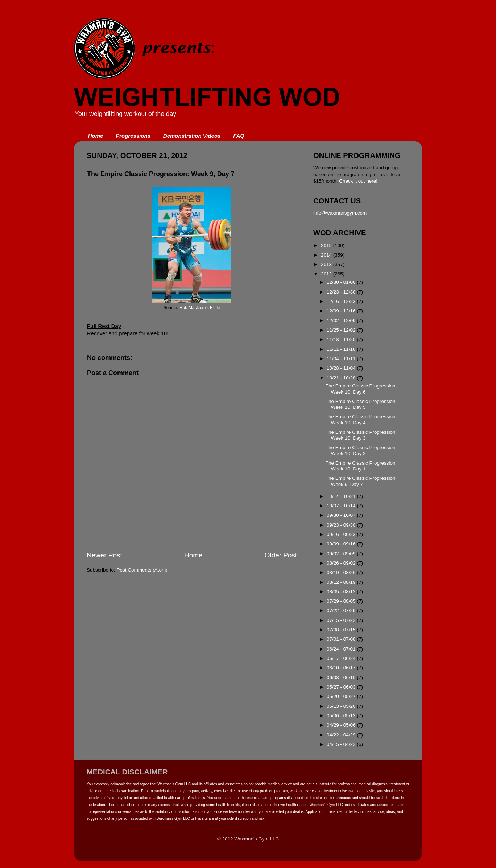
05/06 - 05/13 (342, 716)
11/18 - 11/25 (342, 339)
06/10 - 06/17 (342, 668)
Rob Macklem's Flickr (200, 308)
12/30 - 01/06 (342, 282)
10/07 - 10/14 (342, 506)
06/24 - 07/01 (342, 649)
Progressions (133, 136)
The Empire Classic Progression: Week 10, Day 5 (361, 404)
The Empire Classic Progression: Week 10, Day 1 (361, 466)
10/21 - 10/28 (342, 378)
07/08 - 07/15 (342, 630)
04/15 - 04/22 (342, 744)
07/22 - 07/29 (342, 610)
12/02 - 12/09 (342, 321)
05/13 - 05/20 (342, 706)
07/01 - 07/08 (342, 639)
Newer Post (104, 555)
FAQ (239, 136)
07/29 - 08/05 (342, 601)
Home (96, 136)
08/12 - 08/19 (342, 582)
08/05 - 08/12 (342, 592)
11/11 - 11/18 (342, 349)
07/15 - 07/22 (342, 620)
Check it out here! (358, 181)
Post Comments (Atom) (142, 570)
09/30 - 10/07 (342, 515)
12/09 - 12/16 (342, 311)
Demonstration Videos (192, 136)
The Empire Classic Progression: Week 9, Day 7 (361, 481)
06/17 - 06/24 (342, 658)
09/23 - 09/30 (342, 525)
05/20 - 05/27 (342, 696)
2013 (327, 264)
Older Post (281, 555)
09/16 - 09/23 (342, 534)
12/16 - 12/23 (342, 301)
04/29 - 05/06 (342, 725)
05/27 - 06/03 (342, 687)
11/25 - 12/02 (342, 330)
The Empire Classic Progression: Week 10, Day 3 (361, 435)
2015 (327, 246)
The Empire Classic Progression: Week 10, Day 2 (361, 450)
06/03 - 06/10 (342, 678)
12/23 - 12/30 (342, 292)
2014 (327, 255)
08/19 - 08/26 (342, 572)
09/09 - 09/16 (342, 544)
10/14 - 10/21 (342, 496)
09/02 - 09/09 (342, 554)
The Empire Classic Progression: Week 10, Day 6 (361, 389)
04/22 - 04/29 (342, 735)
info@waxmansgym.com (340, 213)
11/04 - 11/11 (342, 359)
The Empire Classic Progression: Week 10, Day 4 (361, 420)
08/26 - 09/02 (342, 563)
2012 (327, 274)
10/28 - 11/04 (342, 368)
